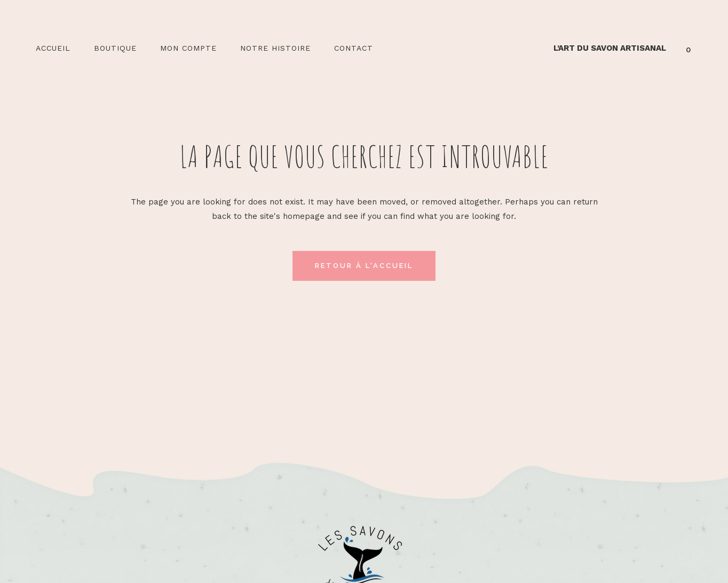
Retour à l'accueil (364, 266)
